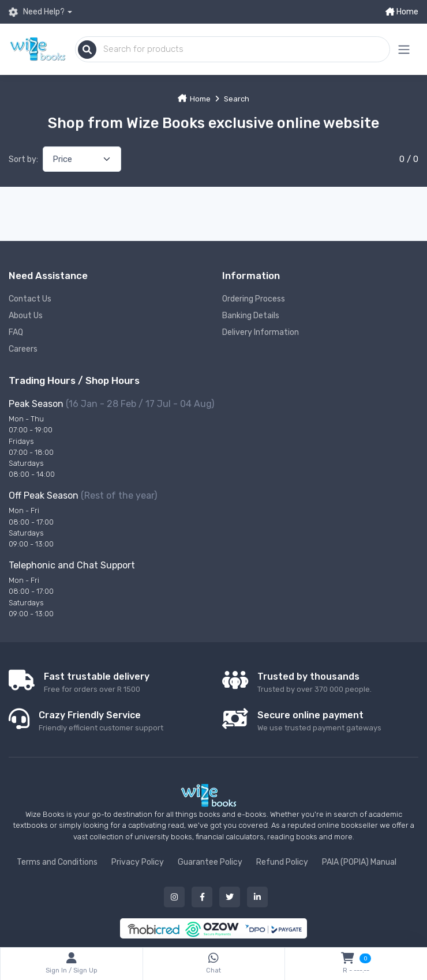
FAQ (16, 332)
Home (402, 12)
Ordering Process (254, 299)
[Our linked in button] (257, 897)
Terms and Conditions (57, 862)
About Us (26, 316)
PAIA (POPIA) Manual (359, 862)
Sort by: (23, 159)
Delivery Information (261, 332)
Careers (23, 349)
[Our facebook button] (202, 897)
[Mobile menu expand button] (404, 49)
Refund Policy (282, 862)
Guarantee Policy (210, 862)
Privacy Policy (138, 862)
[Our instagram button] (174, 897)
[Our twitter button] (230, 897)
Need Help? (37, 12)
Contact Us (30, 299)
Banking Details (251, 316)
